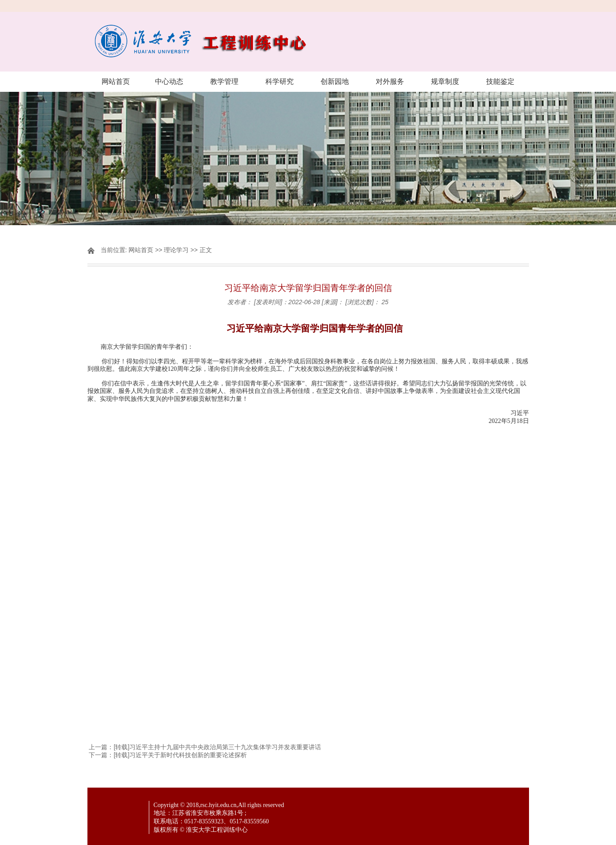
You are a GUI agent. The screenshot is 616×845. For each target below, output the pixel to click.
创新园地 (335, 81)
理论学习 (176, 250)
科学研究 (280, 81)
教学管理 (224, 81)
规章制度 (445, 81)
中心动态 (169, 81)
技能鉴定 (500, 81)
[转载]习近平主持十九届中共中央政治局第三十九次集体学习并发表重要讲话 (217, 747)
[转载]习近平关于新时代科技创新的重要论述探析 (180, 755)
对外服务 (390, 81)
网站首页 (116, 81)
